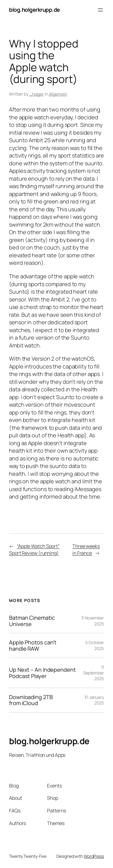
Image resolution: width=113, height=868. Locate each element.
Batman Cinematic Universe (32, 621)
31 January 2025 (94, 700)
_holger (36, 94)
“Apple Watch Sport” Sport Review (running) (34, 550)
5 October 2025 (95, 645)
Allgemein (58, 94)
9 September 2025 (94, 673)
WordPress (94, 856)
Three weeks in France (86, 550)
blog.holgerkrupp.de (35, 10)
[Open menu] (100, 10)
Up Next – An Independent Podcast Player (42, 673)
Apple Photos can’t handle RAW (33, 645)
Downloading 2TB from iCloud (31, 700)
